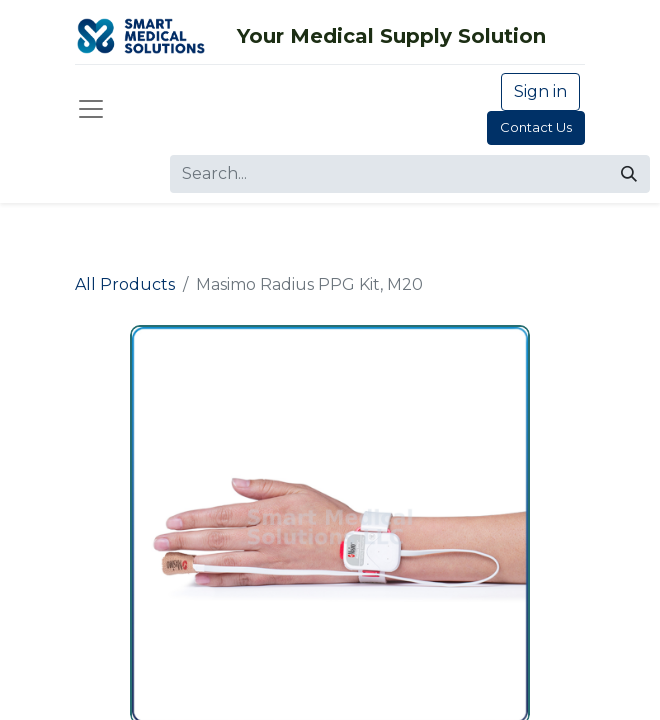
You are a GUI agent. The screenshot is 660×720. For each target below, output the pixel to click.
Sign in (540, 91)
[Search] (629, 174)
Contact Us (536, 127)
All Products (125, 284)
